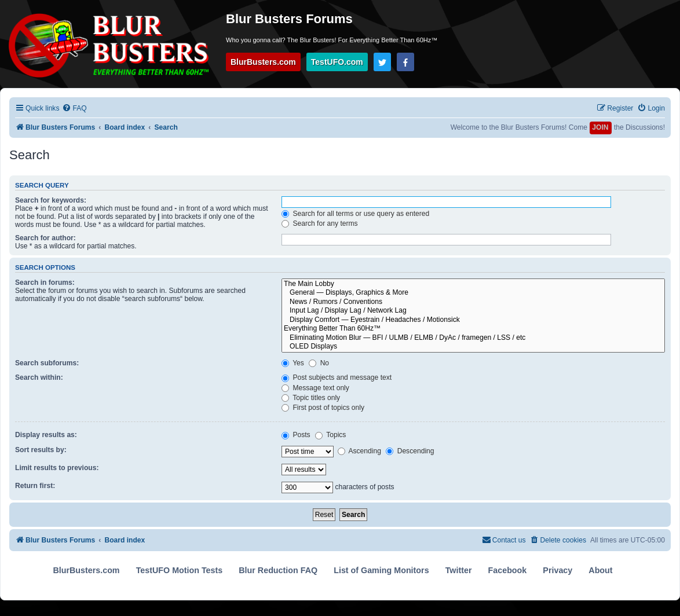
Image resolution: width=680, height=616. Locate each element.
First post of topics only (323, 408)
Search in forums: (45, 283)
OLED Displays (473, 347)
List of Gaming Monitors (381, 570)
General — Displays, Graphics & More (473, 293)
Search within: (39, 377)
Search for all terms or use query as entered (355, 214)
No (319, 363)
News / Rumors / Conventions (473, 302)
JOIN (600, 127)
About (600, 570)
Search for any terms (320, 223)
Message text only (315, 388)
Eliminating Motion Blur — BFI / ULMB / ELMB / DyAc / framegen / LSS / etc (473, 338)
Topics (330, 435)
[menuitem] (74, 109)
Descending (410, 451)
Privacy (557, 570)
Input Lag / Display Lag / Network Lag (473, 311)
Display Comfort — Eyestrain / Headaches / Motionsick (473, 320)
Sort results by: (41, 450)
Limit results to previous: (57, 468)
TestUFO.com (337, 62)
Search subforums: (47, 363)
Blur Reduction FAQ (278, 570)
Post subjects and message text (337, 377)
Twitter (459, 570)
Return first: (35, 486)
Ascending (359, 451)
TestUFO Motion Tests (180, 570)
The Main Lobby (473, 284)
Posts (296, 435)
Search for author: (45, 238)
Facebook (508, 570)
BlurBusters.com (263, 62)
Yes (293, 363)
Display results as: (46, 435)
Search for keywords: (51, 200)
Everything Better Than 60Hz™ (473, 329)
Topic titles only (311, 398)
